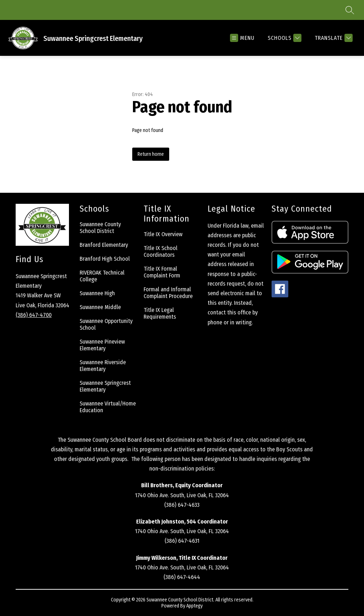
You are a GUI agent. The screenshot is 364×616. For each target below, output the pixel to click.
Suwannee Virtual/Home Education (108, 407)
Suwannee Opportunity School (106, 324)
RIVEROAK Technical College (102, 276)
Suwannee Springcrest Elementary (105, 386)
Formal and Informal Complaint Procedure (168, 293)
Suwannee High (97, 293)
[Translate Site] (333, 38)
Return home (151, 154)
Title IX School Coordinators (160, 251)
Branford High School (105, 259)
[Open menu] (242, 38)
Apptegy (194, 606)
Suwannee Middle (100, 307)
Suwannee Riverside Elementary (103, 366)
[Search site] (350, 10)
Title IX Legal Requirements (160, 313)
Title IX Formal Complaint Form (162, 272)
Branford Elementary (104, 245)
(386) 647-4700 (34, 315)
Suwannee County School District (100, 228)
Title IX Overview (163, 234)
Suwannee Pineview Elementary (102, 345)
